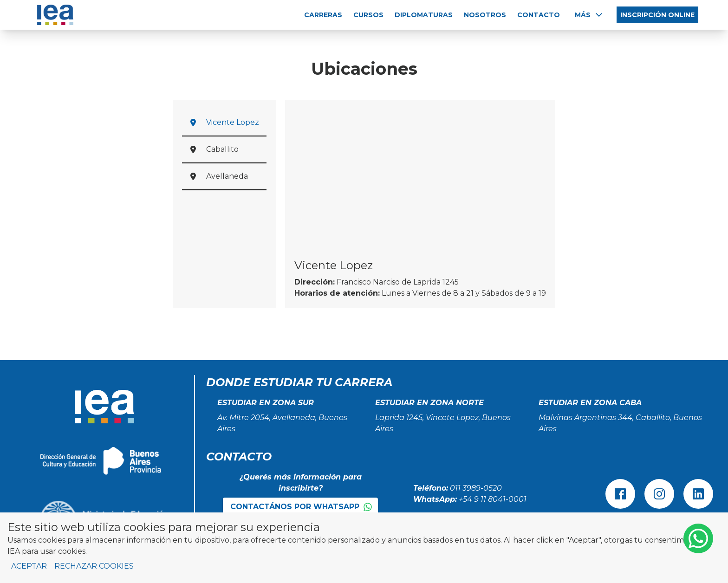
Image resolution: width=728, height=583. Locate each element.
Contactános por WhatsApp (301, 507)
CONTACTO (539, 15)
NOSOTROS (485, 15)
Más (589, 15)
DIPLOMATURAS (424, 15)
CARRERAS (323, 15)
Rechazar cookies (94, 566)
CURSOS (368, 15)
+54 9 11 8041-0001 (493, 499)
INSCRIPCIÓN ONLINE (657, 15)
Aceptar (29, 566)
